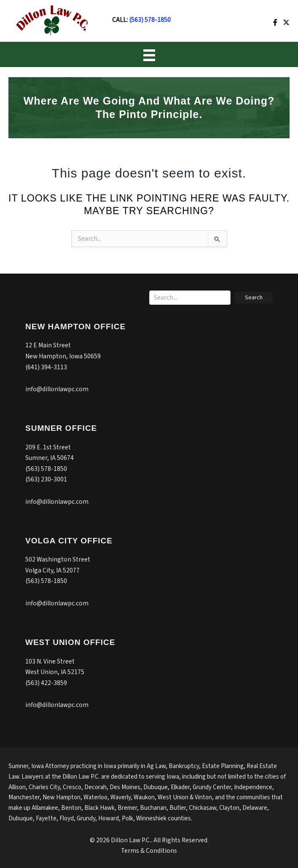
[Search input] (190, 298)
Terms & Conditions (149, 851)
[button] (254, 297)
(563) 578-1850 (150, 20)
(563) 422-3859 (46, 683)
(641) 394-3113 (46, 367)
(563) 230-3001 (46, 479)
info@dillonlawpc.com (57, 389)
